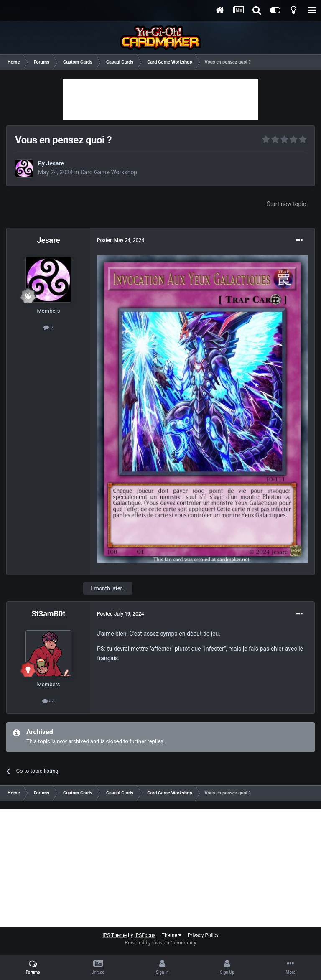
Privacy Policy (203, 935)
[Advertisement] (160, 99)
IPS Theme (115, 935)
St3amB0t (49, 614)
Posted (121, 240)
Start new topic (286, 204)
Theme (172, 935)
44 (49, 701)
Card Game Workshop (109, 172)
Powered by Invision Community (161, 943)
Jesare (55, 163)
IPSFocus (145, 935)
